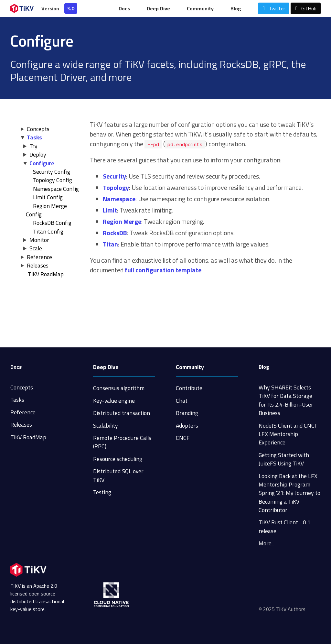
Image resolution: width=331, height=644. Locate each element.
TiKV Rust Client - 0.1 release (284, 526)
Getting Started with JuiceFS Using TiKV (284, 459)
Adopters (187, 426)
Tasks (34, 137)
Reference (39, 257)
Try (33, 146)
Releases (38, 265)
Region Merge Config (46, 210)
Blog (236, 8)
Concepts (38, 129)
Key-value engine (114, 401)
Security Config (52, 172)
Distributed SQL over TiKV (118, 475)
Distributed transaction (122, 413)
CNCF (183, 438)
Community (200, 8)
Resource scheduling (118, 459)
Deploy (38, 154)
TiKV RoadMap (28, 437)
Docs (124, 8)
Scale (36, 248)
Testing (102, 492)
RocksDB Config (52, 223)
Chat (182, 401)
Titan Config (48, 231)
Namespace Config (56, 189)
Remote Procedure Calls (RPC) (122, 442)
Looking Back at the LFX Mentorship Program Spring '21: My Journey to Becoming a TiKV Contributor (289, 493)
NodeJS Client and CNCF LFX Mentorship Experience (288, 434)
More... (267, 543)
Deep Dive (158, 8)
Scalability (106, 426)
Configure (42, 163)
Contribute (189, 388)
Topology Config (53, 180)
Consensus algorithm (119, 388)
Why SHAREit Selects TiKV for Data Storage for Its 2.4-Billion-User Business (286, 400)
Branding (187, 413)
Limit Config (48, 197)
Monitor (39, 240)
